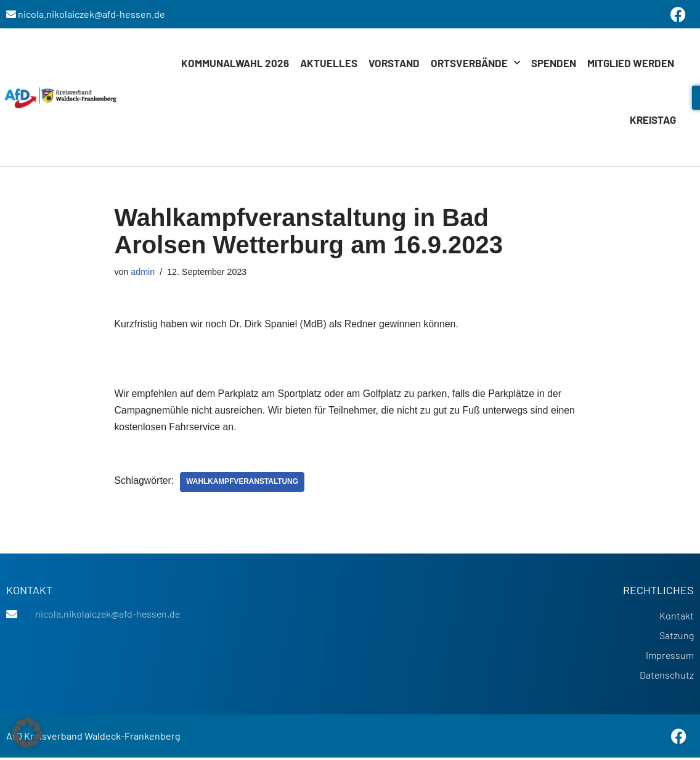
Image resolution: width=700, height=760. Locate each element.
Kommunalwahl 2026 (235, 63)
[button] (27, 733)
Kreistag (653, 120)
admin (143, 272)
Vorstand (394, 63)
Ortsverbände (475, 63)
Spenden (554, 63)
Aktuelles (329, 63)
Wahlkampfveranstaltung (243, 484)
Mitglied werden (631, 63)
